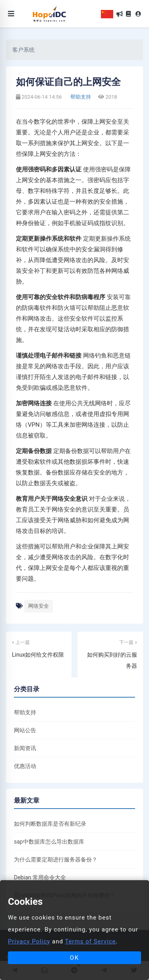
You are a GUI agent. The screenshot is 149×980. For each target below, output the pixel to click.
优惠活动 (25, 766)
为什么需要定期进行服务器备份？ (56, 859)
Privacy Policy (29, 941)
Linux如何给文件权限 (38, 655)
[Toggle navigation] (11, 14)
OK (75, 958)
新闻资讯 (25, 748)
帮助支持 (80, 97)
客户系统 (23, 50)
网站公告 (25, 730)
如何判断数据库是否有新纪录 (50, 824)
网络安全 (39, 606)
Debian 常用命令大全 (40, 877)
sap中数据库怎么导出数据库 (49, 842)
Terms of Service (90, 941)
